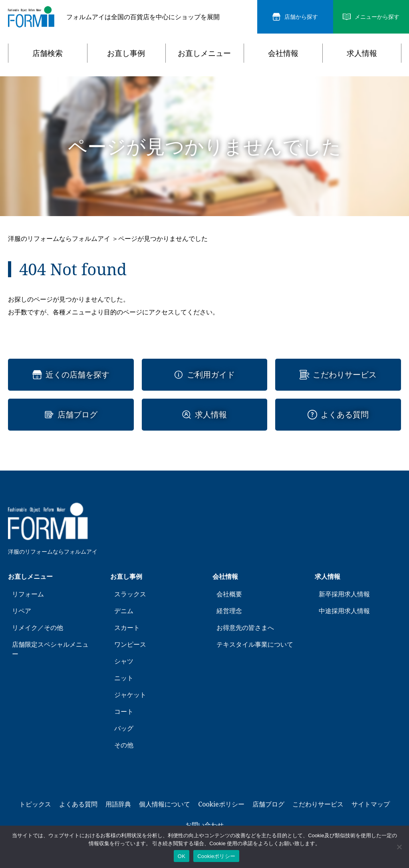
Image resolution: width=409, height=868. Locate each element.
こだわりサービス (345, 375)
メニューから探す (377, 17)
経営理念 (229, 611)
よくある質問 (345, 415)
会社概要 (229, 594)
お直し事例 (126, 53)
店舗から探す (301, 17)
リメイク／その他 (38, 628)
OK (182, 856)
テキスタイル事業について (255, 644)
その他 (124, 745)
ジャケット (130, 695)
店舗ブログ (77, 415)
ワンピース (130, 644)
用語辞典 (118, 804)
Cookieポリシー (221, 804)
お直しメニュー (204, 53)
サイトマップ (371, 804)
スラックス (130, 594)
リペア (22, 611)
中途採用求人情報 (344, 611)
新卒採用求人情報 (344, 594)
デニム (124, 611)
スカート (127, 628)
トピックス (35, 804)
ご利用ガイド (211, 375)
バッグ (124, 728)
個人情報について (165, 804)
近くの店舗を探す (77, 375)
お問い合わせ (204, 825)
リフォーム (28, 594)
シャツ (124, 661)
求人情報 (362, 53)
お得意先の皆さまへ (245, 628)
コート (124, 711)
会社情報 (283, 53)
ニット (124, 678)
